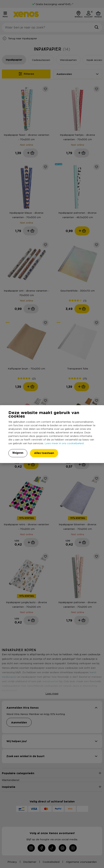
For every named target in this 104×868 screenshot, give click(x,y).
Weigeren (18, 453)
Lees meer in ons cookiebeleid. (64, 443)
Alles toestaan (44, 453)
